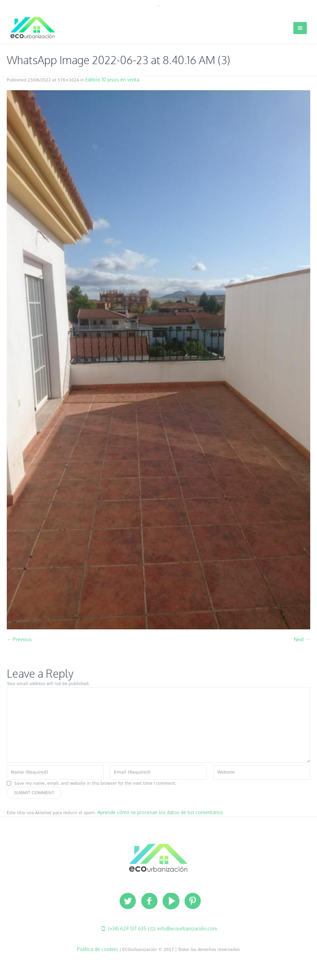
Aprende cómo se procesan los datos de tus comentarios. (161, 812)
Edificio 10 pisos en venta (112, 80)
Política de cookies (98, 949)
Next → (302, 639)
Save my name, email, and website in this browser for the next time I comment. (95, 783)
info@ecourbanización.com (187, 928)
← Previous (19, 639)
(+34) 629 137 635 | (128, 928)
